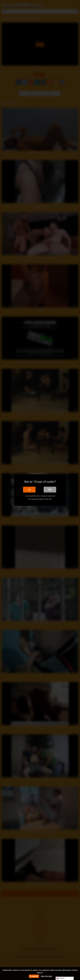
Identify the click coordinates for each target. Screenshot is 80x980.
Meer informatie (46, 976)
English (60, 978)
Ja (29, 489)
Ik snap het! (34, 976)
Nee (50, 489)
